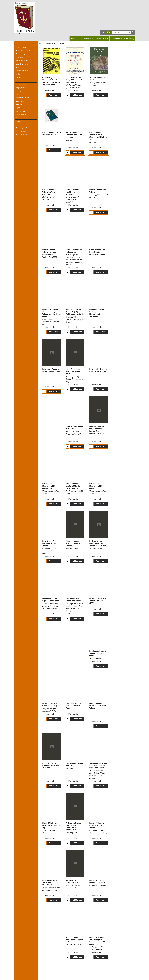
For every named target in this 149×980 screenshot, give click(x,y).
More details (50, 88)
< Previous (78, 964)
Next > (96, 964)
